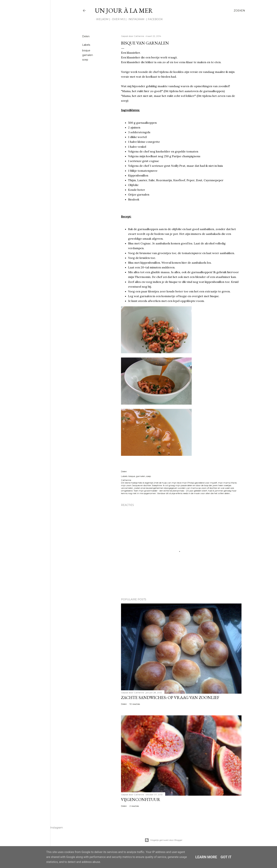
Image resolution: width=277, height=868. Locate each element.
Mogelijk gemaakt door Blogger (164, 840)
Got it (226, 857)
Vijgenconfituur (141, 799)
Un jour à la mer (124, 10)
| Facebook (153, 19)
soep (85, 60)
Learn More (206, 857)
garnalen (88, 55)
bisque (86, 50)
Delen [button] (86, 36)
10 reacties (135, 704)
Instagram (135, 19)
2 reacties (134, 806)
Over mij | (118, 19)
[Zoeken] (239, 11)
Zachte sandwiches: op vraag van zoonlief (170, 697)
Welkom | (102, 19)
